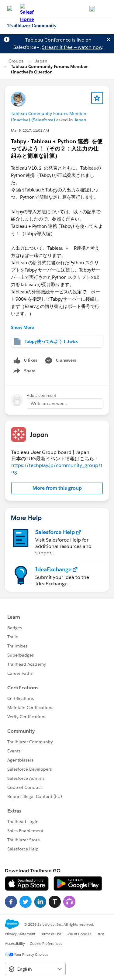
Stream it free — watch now (72, 47)
